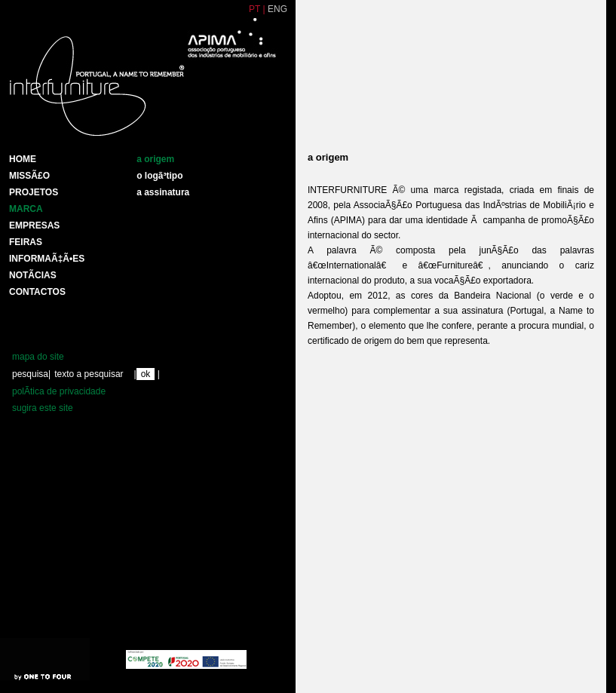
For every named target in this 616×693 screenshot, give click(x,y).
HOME (23, 159)
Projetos (34, 192)
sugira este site (43, 408)
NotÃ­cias (33, 275)
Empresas (34, 225)
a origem (155, 159)
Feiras (26, 242)
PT (254, 9)
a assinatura (163, 192)
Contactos (37, 292)
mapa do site (38, 357)
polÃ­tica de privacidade (59, 391)
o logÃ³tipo (159, 176)
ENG (277, 9)
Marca (26, 209)
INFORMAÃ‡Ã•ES (47, 259)
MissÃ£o (29, 176)
